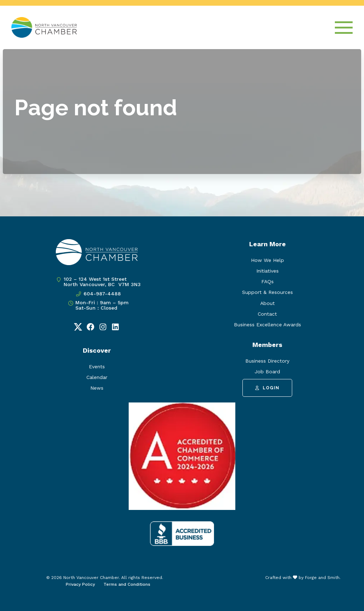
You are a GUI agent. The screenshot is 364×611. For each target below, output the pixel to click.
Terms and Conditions (127, 584)
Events (97, 367)
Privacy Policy (80, 584)
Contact (267, 314)
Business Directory (267, 361)
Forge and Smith (322, 578)
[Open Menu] (344, 28)
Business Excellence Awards (267, 325)
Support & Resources (267, 292)
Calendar (97, 377)
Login (267, 388)
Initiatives (267, 271)
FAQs (267, 281)
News (97, 388)
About (267, 303)
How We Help (267, 260)
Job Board (267, 372)
